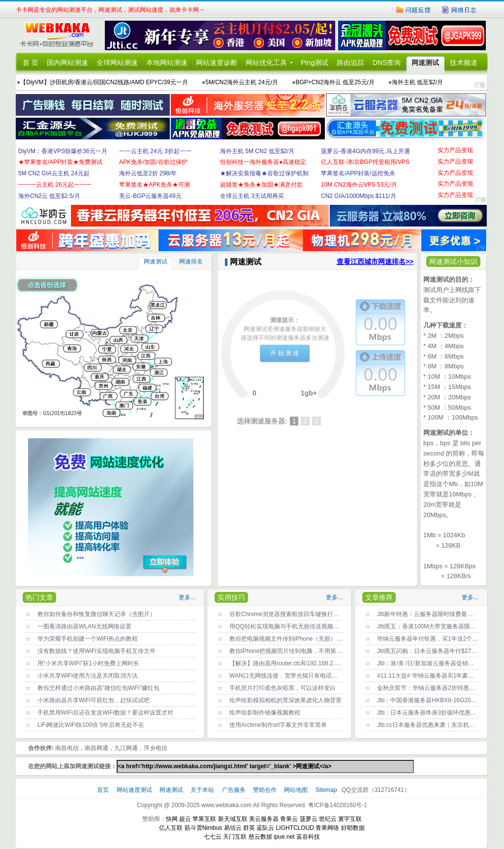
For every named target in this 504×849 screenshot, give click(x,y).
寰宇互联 (350, 819)
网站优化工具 (266, 63)
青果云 (289, 819)
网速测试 (425, 63)
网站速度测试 (135, 790)
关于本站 (203, 790)
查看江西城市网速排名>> (375, 261)
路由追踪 (350, 63)
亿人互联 (171, 828)
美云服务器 (264, 819)
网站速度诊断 (217, 63)
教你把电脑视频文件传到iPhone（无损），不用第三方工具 (306, 639)
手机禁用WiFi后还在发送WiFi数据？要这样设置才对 (105, 713)
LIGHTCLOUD (295, 828)
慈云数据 (260, 837)
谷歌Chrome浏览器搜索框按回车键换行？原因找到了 (299, 614)
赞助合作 (265, 790)
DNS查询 (387, 63)
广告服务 (235, 790)
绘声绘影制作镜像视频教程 (265, 713)
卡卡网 (60, 35)
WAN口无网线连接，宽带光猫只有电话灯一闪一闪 (295, 676)
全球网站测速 (117, 63)
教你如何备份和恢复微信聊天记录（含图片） (96, 614)
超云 (185, 819)
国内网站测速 (67, 63)
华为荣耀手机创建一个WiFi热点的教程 (88, 639)
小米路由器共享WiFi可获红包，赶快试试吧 (94, 700)
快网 (172, 819)
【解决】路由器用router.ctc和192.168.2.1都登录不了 (299, 663)
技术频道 (464, 63)
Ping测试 (315, 63)
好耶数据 (353, 828)
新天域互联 (233, 819)
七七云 (213, 837)
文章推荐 (379, 597)
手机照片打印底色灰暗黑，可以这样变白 (283, 688)
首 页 (31, 63)
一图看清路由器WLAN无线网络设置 (84, 626)
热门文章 (39, 597)
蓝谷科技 (308, 837)
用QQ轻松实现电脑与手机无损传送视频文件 (287, 626)
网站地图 (296, 790)
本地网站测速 (167, 63)
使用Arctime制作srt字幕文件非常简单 (278, 725)
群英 (249, 828)
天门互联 (235, 837)
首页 (104, 790)
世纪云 (328, 819)
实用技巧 (231, 597)
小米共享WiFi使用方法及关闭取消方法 (88, 676)
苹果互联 (204, 819)
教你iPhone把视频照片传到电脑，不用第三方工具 (295, 651)
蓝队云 (265, 828)
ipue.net (284, 837)
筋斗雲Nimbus (204, 828)
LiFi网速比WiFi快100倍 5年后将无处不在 (91, 725)
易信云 (233, 828)
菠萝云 (309, 819)
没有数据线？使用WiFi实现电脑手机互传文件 (96, 651)
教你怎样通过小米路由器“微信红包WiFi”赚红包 (98, 688)
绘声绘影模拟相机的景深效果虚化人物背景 (285, 700)
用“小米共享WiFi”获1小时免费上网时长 (88, 663)
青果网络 (327, 828)
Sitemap (326, 790)
